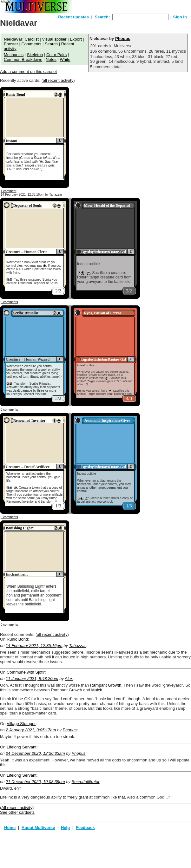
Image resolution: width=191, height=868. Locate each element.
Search (51, 44)
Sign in (180, 17)
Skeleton (35, 55)
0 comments (9, 302)
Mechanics (14, 55)
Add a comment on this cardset (28, 72)
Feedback (85, 828)
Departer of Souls (28, 206)
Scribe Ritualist (26, 313)
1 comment (8, 191)
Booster (11, 44)
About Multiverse (38, 828)
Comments (31, 44)
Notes (51, 59)
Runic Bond (15, 95)
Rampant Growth (106, 685)
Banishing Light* (20, 528)
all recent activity (58, 80)
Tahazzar (78, 646)
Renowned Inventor (30, 421)
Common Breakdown (23, 59)
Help (65, 828)
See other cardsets (17, 812)
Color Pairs (56, 55)
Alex (69, 679)
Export (76, 39)
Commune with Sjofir (26, 672)
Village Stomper (21, 724)
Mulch (97, 690)
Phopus (123, 39)
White (65, 59)
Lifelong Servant (22, 747)
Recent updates (73, 17)
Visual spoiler (54, 39)
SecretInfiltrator (86, 782)
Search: (102, 17)
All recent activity (17, 808)
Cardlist (32, 39)
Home (10, 828)
